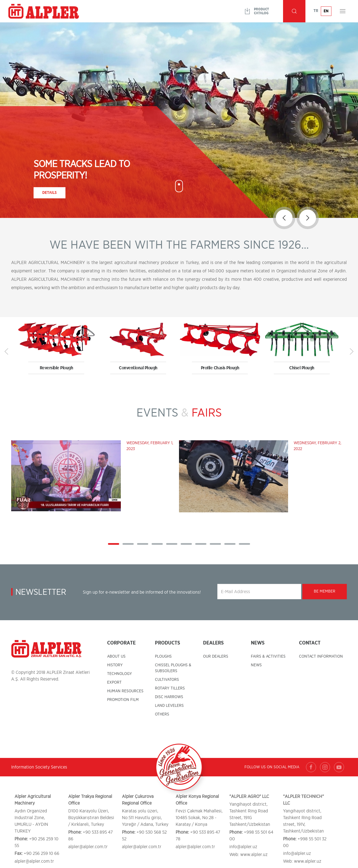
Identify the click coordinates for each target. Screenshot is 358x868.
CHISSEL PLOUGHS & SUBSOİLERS (173, 668)
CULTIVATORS (167, 680)
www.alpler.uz (254, 855)
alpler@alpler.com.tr (34, 861)
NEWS (256, 665)
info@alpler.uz (243, 847)
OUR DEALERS (216, 657)
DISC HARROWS (169, 697)
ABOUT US (116, 657)
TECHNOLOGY (120, 674)
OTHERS (162, 714)
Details (50, 193)
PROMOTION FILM (123, 700)
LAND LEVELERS (169, 706)
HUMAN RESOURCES (125, 691)
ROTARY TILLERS (170, 688)
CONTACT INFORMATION (321, 657)
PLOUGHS (163, 657)
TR (316, 11)
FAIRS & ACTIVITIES (268, 657)
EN (326, 11)
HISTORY (115, 665)
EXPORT (114, 682)
